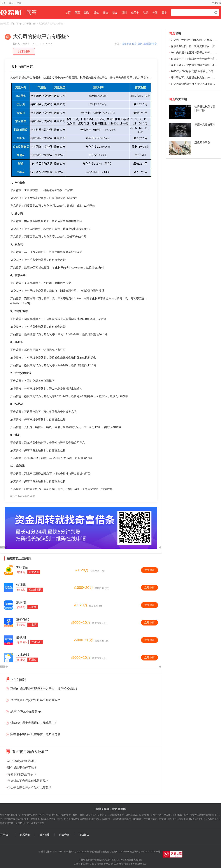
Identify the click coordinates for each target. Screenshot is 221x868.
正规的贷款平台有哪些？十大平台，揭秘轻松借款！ (44, 689)
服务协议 (45, 835)
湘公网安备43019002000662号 (145, 852)
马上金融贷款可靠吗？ (22, 761)
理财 (124, 13)
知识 (11, 3)
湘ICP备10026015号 (79, 852)
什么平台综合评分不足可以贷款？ (29, 787)
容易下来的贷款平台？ (22, 774)
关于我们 (5, 835)
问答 (22, 24)
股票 (77, 13)
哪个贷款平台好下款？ (22, 768)
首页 (3, 3)
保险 (106, 13)
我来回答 (24, 51)
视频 (19, 3)
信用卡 (135, 13)
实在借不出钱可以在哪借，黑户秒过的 (35, 734)
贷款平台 (127, 44)
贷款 (96, 13)
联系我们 (25, 835)
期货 (87, 13)
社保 (146, 13)
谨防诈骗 (84, 835)
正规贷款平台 (150, 44)
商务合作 (64, 835)
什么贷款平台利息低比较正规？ (28, 781)
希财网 (14, 24)
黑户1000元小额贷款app (26, 711)
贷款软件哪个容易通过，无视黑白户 (34, 723)
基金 (115, 13)
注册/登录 (216, 3)
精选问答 (31, 24)
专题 (155, 13)
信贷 (134, 44)
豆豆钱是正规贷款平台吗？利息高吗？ (35, 700)
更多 (164, 13)
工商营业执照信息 (133, 860)
